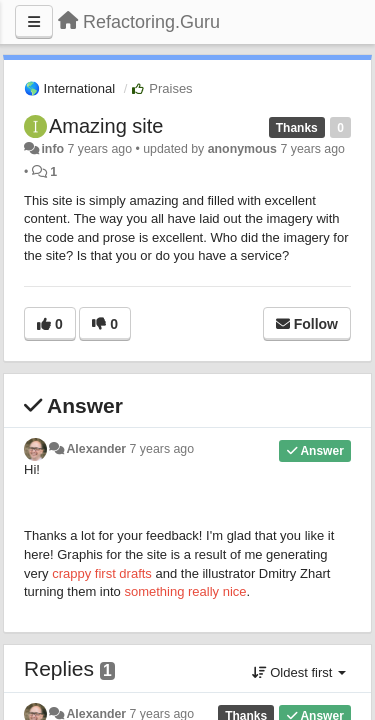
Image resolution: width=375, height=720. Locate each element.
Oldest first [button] (299, 672)
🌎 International (69, 88)
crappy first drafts (102, 573)
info (52, 149)
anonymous (242, 149)
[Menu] (34, 22)
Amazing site (106, 126)
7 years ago (162, 449)
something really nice (185, 591)
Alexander (96, 449)
